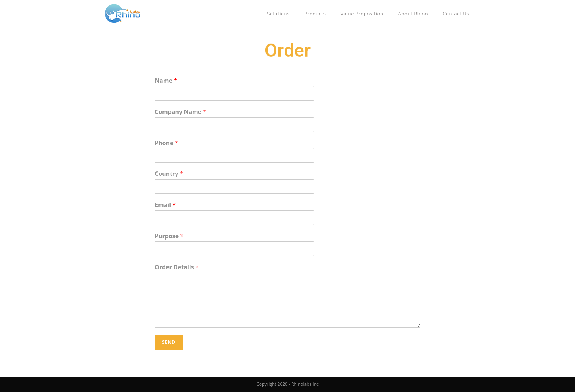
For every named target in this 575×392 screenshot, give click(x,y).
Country (169, 174)
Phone (166, 143)
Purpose (169, 236)
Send (169, 342)
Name (166, 81)
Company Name (180, 112)
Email (165, 205)
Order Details (177, 267)
